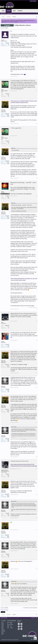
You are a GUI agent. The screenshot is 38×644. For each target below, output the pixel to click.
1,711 (8, 327)
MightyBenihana (5, 470)
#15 (37, 494)
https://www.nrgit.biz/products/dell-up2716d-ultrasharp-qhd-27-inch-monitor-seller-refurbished (24, 465)
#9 (37, 340)
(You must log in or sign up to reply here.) (30, 608)
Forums (9, 11)
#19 (37, 569)
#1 (37, 76)
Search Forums (3, 13)
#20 (37, 604)
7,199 (8, 346)
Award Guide (3, 625)
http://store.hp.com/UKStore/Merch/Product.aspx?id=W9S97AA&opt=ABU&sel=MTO (24, 102)
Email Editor (2, 627)
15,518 (8, 115)
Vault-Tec (3, 110)
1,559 (8, 475)
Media (14, 11)
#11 (37, 387)
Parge (2, 191)
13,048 (8, 197)
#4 (37, 136)
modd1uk (3, 386)
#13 (37, 457)
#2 (37, 91)
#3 (37, 124)
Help (36, 618)
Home (3, 11)
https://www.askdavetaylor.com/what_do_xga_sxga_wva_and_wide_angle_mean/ (24, 279)
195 (8, 44)
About (3, 624)
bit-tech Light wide (4, 618)
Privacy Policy (35, 642)
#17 (37, 530)
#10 (37, 373)
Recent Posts (10, 13)
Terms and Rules (29, 642)
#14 (37, 469)
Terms (3, 629)
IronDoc (3, 40)
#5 (37, 178)
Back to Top (3, 634)
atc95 (2, 90)
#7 (37, 309)
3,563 (8, 390)
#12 (37, 422)
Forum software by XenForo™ (10, 642)
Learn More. (22, 22)
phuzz (2, 322)
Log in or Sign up (33, 1)
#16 (37, 518)
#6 (37, 196)
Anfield (3, 342)
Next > (7, 28)
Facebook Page (3, 632)
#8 (37, 321)
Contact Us (33, 618)
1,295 (8, 95)
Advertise (3, 630)
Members (20, 11)
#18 (37, 551)
